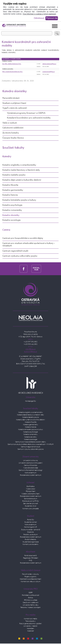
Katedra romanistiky (12, 210)
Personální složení (11, 98)
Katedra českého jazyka (14, 175)
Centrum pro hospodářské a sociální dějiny (23, 238)
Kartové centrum (30, 473)
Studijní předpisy (30, 539)
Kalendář (31, 631)
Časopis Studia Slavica (13, 138)
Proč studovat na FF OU (31, 501)
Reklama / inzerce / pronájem (30, 607)
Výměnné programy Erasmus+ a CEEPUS (26, 113)
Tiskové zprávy (30, 621)
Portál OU (31, 520)
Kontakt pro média (30, 619)
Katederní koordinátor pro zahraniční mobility (29, 118)
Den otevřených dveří (31, 504)
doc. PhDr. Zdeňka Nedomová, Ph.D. (12, 64)
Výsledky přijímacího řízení (30, 494)
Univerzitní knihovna (30, 460)
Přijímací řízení (31, 491)
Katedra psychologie (12, 205)
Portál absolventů (31, 556)
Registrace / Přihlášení (31, 558)
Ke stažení (30, 629)
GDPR (31, 593)
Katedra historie (10, 195)
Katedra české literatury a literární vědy (21, 170)
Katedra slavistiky (15, 91)
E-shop (31, 598)
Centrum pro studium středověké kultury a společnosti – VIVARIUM (31, 444)
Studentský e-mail (31, 522)
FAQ (30, 560)
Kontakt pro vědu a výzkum (30, 582)
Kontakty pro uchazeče (30, 509)
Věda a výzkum (10, 123)
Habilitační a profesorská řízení (30, 579)
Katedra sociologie (11, 220)
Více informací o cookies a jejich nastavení (39, 14)
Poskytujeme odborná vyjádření (30, 624)
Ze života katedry (11, 133)
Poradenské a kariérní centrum (31, 475)
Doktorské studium (31, 499)
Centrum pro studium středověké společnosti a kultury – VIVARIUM (29, 245)
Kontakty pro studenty (30, 544)
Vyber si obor (31, 489)
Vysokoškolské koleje (31, 468)
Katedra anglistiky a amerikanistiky (19, 165)
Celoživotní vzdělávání (13, 128)
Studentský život (31, 506)
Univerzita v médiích (30, 626)
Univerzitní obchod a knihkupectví (31, 463)
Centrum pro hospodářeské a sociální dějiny (31, 442)
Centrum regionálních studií (15, 251)
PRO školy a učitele (31, 600)
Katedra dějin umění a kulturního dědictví (22, 180)
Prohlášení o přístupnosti (31, 595)
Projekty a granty (30, 577)
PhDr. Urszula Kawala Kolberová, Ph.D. (12, 72)
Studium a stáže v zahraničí (31, 530)
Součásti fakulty (13, 148)
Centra (6, 230)
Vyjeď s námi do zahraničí (15, 108)
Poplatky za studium (30, 535)
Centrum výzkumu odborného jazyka (20, 256)
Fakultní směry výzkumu (30, 574)
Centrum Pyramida (31, 465)
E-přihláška (31, 486)
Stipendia (30, 532)
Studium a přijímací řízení (14, 103)
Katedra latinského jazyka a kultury (19, 200)
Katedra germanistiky (13, 190)
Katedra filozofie (10, 185)
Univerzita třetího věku (31, 605)
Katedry (7, 157)
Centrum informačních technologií (30, 470)
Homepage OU (31, 401)
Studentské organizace (31, 542)
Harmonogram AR (30, 527)
